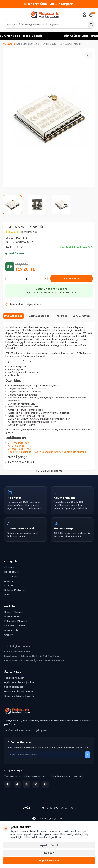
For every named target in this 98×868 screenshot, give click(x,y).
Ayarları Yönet (49, 845)
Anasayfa (8, 44)
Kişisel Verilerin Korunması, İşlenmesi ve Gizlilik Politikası (35, 660)
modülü (35, 327)
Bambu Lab (11, 630)
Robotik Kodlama (14, 590)
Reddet (49, 853)
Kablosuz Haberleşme (28, 44)
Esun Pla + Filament (15, 626)
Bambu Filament (14, 616)
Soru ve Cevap (81, 316)
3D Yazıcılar (11, 576)
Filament (9, 567)
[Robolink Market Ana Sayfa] (49, 711)
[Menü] (5, 15)
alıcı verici (24, 327)
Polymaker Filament (16, 621)
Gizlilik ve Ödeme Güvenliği (20, 696)
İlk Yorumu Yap (29, 232)
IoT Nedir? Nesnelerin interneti (46, 452)
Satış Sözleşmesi (13, 687)
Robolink (22, 238)
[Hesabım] (84, 15)
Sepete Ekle (72, 279)
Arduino (9, 581)
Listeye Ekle (14, 304)
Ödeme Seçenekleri (40, 316)
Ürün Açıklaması (14, 316)
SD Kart (9, 585)
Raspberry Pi (12, 572)
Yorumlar (62, 316)
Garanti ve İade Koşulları (18, 691)
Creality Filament (14, 612)
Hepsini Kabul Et (49, 861)
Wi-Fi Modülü (49, 44)
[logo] (45, 15)
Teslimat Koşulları (14, 678)
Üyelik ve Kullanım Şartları (19, 682)
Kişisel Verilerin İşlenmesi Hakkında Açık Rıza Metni (32, 656)
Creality (8, 635)
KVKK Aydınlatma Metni (17, 652)
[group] (49, 118)
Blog (7, 595)
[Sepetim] (91, 15)
